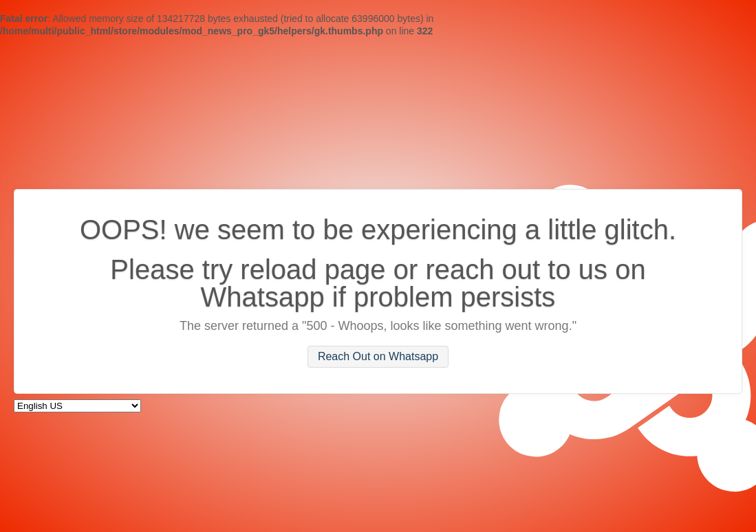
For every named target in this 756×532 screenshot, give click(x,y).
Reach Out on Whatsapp (378, 357)
